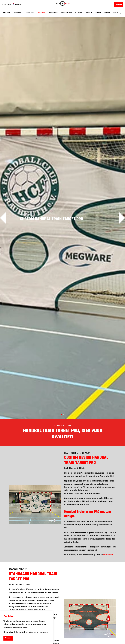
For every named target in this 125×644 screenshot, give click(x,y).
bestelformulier (108, 555)
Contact (119, 4)
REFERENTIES (79, 13)
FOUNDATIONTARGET (67, 13)
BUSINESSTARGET (53, 13)
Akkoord (8, 638)
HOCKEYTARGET (30, 13)
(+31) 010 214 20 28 (6, 4)
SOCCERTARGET (18, 13)
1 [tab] (61, 414)
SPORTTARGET (41, 13)
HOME (9, 13)
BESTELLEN (98, 13)
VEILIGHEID (89, 13)
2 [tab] (64, 414)
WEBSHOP (107, 13)
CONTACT (115, 13)
